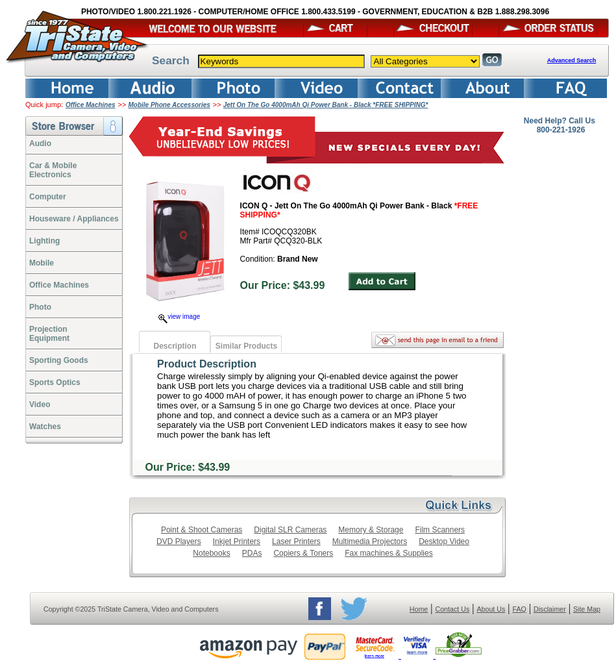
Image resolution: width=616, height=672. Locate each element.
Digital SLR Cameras (290, 530)
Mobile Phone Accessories (169, 105)
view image (179, 317)
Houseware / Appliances (74, 219)
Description (175, 346)
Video (40, 404)
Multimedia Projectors (370, 541)
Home (419, 609)
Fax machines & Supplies (388, 553)
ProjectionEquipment (49, 334)
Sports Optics (55, 382)
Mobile (42, 263)
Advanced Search (572, 60)
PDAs (252, 553)
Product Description (207, 364)
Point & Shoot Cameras (202, 530)
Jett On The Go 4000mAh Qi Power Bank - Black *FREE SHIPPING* (326, 105)
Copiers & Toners (303, 553)
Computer (48, 197)
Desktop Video (444, 541)
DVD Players (179, 541)
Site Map (587, 609)
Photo (40, 307)
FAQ (519, 609)
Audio (40, 143)
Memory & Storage (371, 530)
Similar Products (246, 346)
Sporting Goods (59, 360)
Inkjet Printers (237, 541)
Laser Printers (296, 541)
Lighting (44, 241)
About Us (491, 609)
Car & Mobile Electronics (53, 170)
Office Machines (91, 105)
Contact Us (453, 609)
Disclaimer (550, 609)
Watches (45, 427)
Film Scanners (440, 530)
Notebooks (211, 553)
